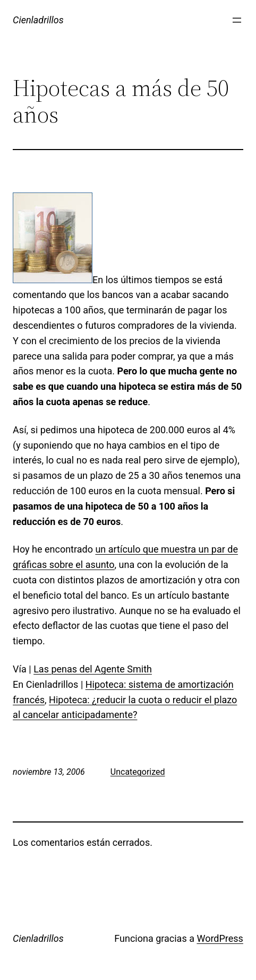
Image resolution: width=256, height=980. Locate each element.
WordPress (220, 938)
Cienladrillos (38, 20)
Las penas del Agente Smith (93, 669)
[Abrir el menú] (237, 20)
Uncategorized (138, 772)
